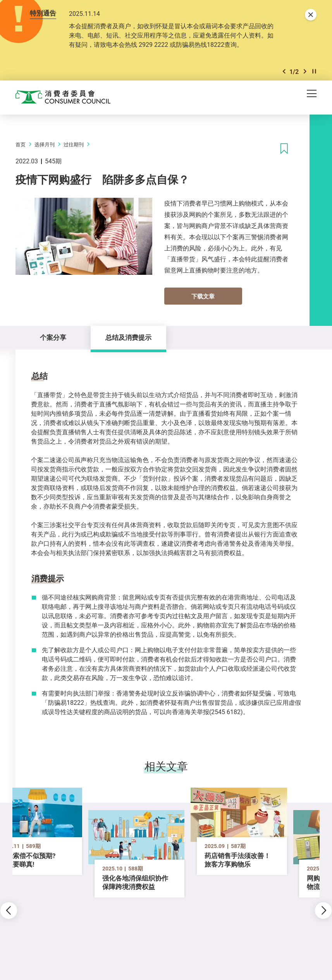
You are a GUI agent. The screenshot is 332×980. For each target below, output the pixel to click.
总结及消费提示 (128, 337)
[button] (284, 71)
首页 (21, 144)
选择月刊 (45, 144)
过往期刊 (74, 144)
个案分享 (53, 337)
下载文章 (203, 296)
